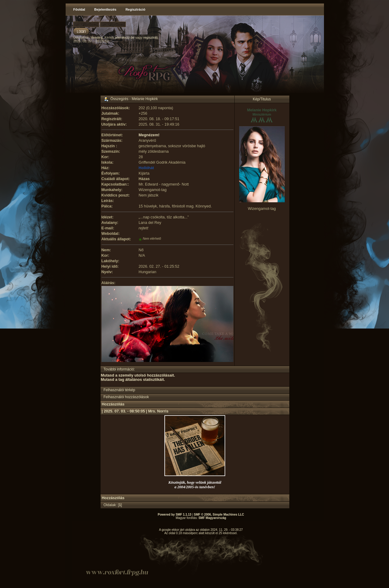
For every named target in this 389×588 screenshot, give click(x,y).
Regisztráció (135, 9)
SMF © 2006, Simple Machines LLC (219, 515)
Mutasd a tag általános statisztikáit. (133, 380)
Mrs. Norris (158, 411)
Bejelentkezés (105, 9)
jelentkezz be (125, 37)
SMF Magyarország (212, 518)
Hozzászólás (113, 404)
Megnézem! (149, 135)
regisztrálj (151, 37)
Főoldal (79, 9)
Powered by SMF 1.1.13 (175, 515)
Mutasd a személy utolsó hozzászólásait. (138, 375)
